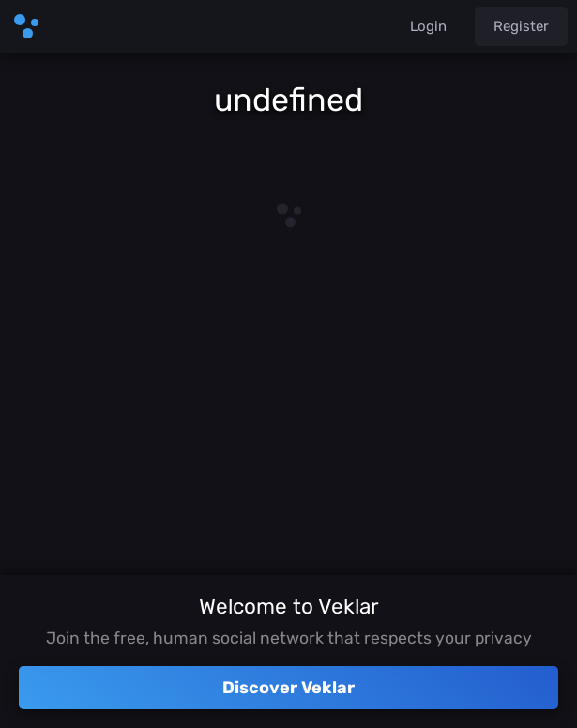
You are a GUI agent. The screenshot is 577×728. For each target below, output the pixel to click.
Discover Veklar (288, 688)
